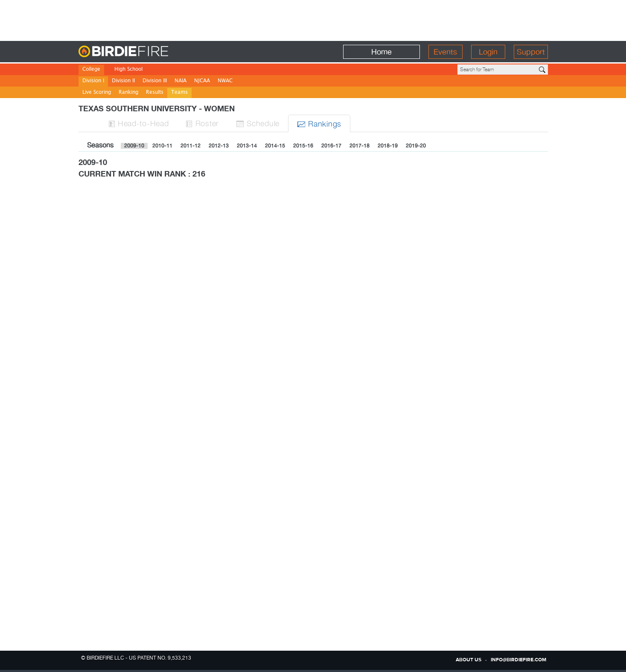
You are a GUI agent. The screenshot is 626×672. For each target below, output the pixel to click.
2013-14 (247, 146)
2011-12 (191, 146)
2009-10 (134, 146)
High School (128, 70)
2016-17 (331, 146)
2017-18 (360, 146)
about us (469, 660)
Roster (202, 123)
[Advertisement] (313, 19)
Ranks (319, 123)
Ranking (128, 93)
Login (488, 52)
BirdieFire (141, 52)
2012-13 (219, 146)
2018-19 (388, 146)
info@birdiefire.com (518, 660)
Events (445, 52)
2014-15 (275, 146)
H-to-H (139, 123)
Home (381, 52)
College (91, 70)
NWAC (225, 81)
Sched (258, 123)
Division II (123, 81)
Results (155, 93)
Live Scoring (97, 93)
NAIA (181, 81)
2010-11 (162, 146)
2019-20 (416, 146)
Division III (155, 81)
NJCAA (202, 81)
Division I (93, 81)
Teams (179, 93)
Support (531, 52)
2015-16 (303, 146)
